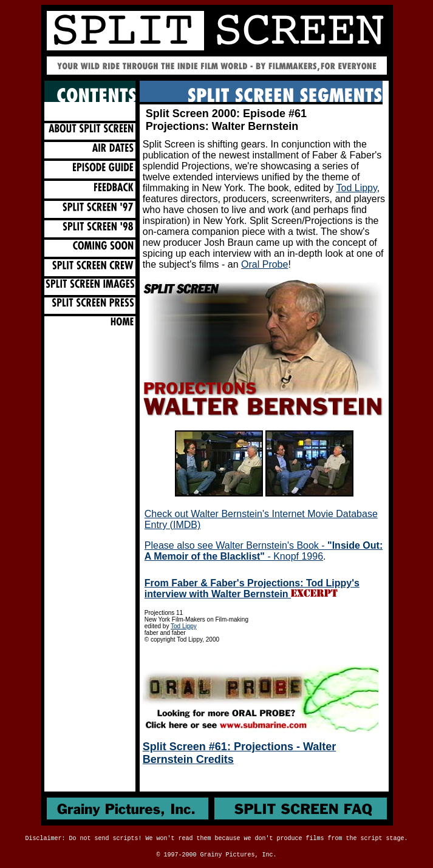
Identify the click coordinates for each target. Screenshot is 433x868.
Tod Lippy (357, 188)
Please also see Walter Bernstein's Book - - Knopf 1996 (264, 551)
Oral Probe (264, 264)
